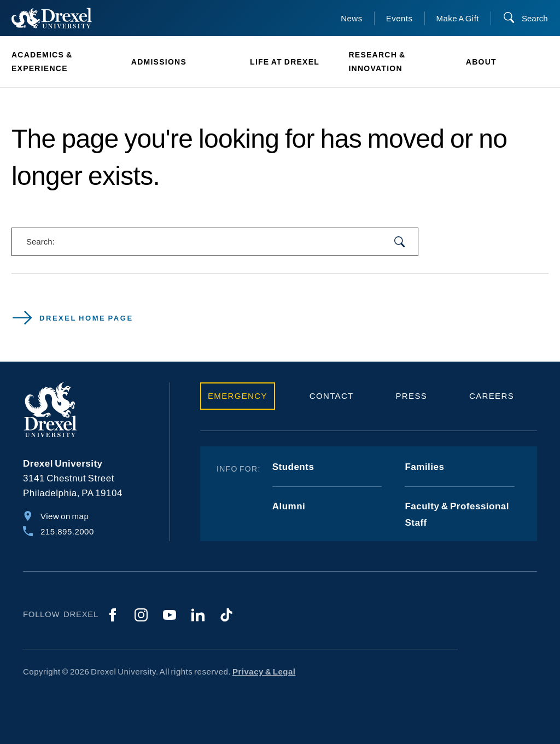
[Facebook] (113, 615)
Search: (40, 242)
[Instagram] (141, 615)
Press (412, 396)
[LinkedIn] (198, 615)
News (352, 18)
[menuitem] (66, 62)
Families (424, 467)
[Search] (525, 18)
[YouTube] (170, 615)
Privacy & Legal (264, 672)
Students (293, 467)
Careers (492, 396)
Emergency (238, 396)
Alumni (289, 506)
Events (399, 18)
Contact (332, 396)
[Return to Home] (52, 18)
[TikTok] (226, 615)
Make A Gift (458, 18)
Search (535, 18)
